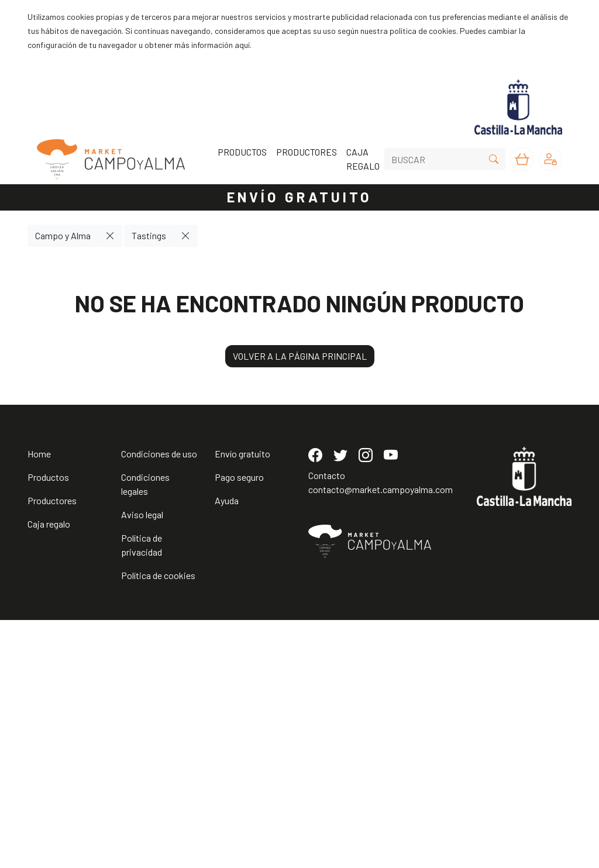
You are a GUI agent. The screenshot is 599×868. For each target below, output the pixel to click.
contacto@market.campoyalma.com (381, 737)
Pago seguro (239, 725)
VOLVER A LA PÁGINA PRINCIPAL (300, 356)
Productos (48, 725)
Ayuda (227, 748)
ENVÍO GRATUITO (299, 197)
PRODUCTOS (242, 152)
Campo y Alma (63, 235)
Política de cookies (158, 823)
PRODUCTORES (307, 152)
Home (39, 702)
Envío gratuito (242, 702)
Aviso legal (142, 762)
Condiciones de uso (159, 702)
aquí (242, 45)
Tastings (149, 235)
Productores (52, 748)
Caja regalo (49, 772)
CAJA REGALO (363, 159)
